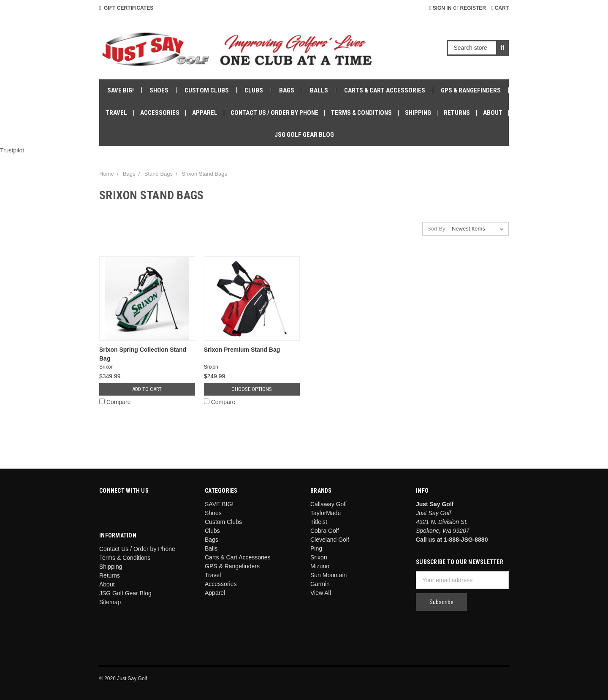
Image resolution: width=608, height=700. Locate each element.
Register (473, 8)
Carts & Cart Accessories (385, 90)
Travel (116, 113)
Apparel (205, 113)
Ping (316, 548)
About (493, 113)
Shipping (418, 113)
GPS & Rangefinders (471, 90)
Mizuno (320, 566)
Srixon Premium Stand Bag (242, 350)
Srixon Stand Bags (204, 174)
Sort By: (437, 229)
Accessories (160, 113)
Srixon (319, 557)
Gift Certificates (126, 8)
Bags (287, 90)
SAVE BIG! (121, 90)
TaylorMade (326, 513)
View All (321, 593)
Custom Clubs (207, 90)
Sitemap (110, 602)
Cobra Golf (325, 531)
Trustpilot (12, 150)
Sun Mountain (328, 575)
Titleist (319, 522)
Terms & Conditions (361, 113)
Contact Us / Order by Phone (274, 113)
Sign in (440, 8)
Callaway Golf (328, 504)
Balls (319, 90)
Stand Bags (159, 174)
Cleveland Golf (330, 540)
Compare (115, 402)
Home (107, 174)
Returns (457, 113)
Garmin (320, 584)
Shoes (159, 90)
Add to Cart (147, 389)
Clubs (254, 90)
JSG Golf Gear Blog (304, 135)
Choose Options (252, 389)
